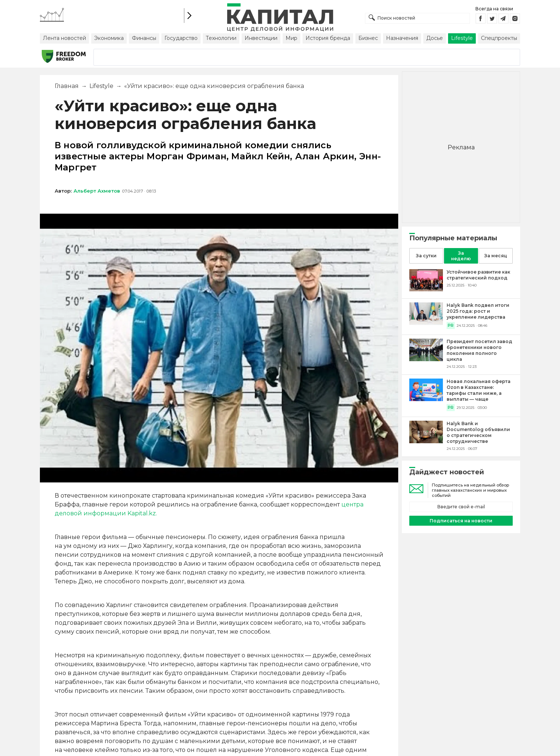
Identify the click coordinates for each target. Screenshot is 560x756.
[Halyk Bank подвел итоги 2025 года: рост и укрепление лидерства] (426, 323)
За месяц (496, 256)
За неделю (461, 256)
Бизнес (368, 38)
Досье (435, 38)
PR (451, 326)
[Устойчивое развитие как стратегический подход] (426, 289)
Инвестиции (261, 38)
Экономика (109, 38)
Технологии (221, 38)
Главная (67, 86)
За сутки (426, 256)
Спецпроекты (499, 38)
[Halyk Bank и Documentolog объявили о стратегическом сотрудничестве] (426, 441)
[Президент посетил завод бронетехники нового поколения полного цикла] (426, 359)
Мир (291, 38)
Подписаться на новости (461, 521)
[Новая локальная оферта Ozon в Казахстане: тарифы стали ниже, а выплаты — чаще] (426, 399)
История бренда (328, 38)
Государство (181, 38)
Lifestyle (462, 38)
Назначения (402, 38)
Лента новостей (64, 38)
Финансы (144, 38)
